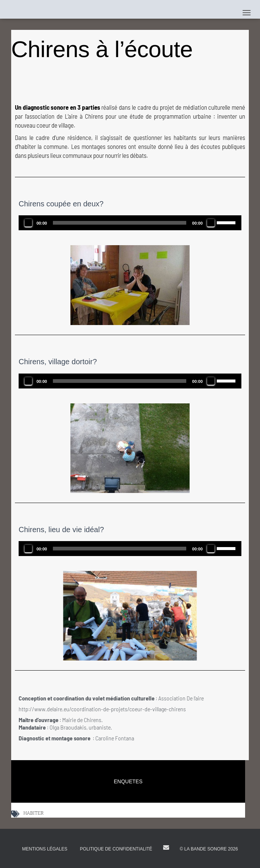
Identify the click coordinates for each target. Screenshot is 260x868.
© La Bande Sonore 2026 (209, 849)
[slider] (120, 223)
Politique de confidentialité (116, 849)
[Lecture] (28, 223)
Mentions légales (45, 849)
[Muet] (211, 223)
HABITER (34, 814)
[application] (130, 223)
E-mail (166, 847)
